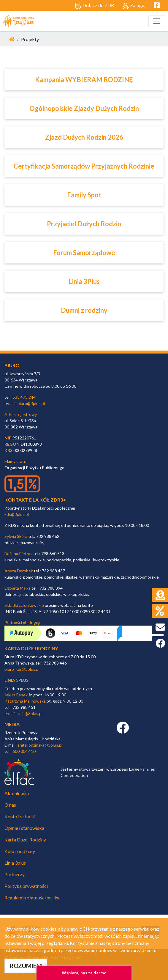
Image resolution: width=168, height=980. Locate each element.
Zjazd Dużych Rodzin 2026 (84, 137)
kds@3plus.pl (17, 514)
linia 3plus (16, 680)
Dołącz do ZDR (95, 6)
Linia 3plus (15, 863)
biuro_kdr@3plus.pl (22, 669)
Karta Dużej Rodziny (25, 840)
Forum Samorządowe (84, 253)
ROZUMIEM (26, 966)
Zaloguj (134, 6)
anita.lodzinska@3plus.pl (40, 745)
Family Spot (84, 195)
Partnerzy (15, 874)
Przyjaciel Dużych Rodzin (84, 224)
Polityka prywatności (26, 886)
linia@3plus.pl (30, 713)
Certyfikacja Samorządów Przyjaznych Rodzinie (84, 166)
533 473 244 (24, 397)
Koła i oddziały (20, 851)
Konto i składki (20, 816)
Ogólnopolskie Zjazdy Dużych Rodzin (84, 108)
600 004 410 (24, 751)
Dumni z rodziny (84, 310)
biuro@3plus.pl (31, 403)
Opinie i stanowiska (24, 828)
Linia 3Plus (84, 281)
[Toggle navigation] (157, 21)
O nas (10, 805)
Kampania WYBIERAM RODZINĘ (84, 80)
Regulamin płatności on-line (33, 897)
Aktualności (17, 793)
